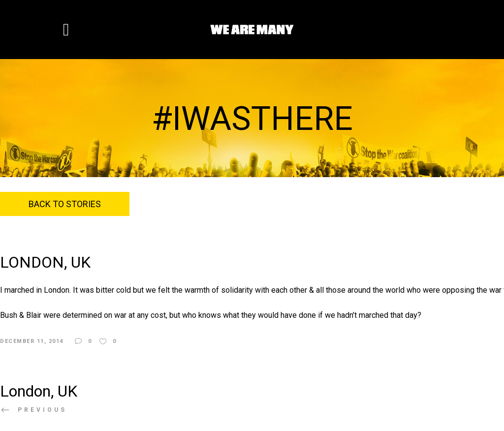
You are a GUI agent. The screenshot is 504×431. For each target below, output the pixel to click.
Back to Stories (65, 204)
